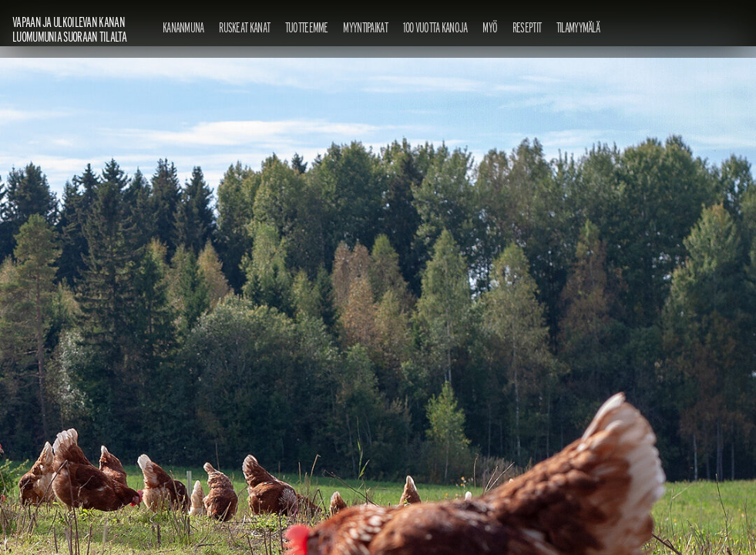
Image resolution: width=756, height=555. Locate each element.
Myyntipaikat (365, 27)
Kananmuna (183, 27)
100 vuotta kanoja (435, 27)
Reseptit (527, 27)
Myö (490, 27)
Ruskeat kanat (244, 27)
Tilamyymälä (578, 27)
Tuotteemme (307, 27)
